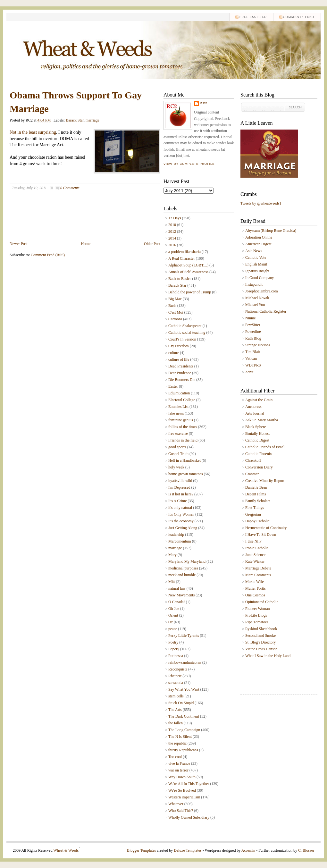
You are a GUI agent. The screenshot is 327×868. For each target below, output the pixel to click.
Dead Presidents (181, 366)
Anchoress (253, 407)
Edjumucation (179, 393)
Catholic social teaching (187, 333)
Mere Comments (258, 575)
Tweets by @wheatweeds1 (261, 203)
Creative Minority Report (265, 481)
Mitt (172, 582)
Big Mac (175, 299)
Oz (171, 622)
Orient (173, 615)
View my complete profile (189, 164)
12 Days (175, 218)
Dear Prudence (180, 373)
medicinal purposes (183, 568)
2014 (172, 238)
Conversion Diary (259, 467)
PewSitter (253, 325)
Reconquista (178, 669)
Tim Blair (253, 352)
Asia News (254, 251)
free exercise (178, 434)
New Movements (181, 595)
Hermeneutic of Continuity (266, 528)
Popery (174, 649)
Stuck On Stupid (181, 703)
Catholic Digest (257, 440)
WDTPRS (253, 365)
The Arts (175, 710)
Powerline (253, 332)
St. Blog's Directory (260, 642)
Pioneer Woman (257, 609)
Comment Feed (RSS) (48, 255)
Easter (173, 386)
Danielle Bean (256, 487)
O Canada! (177, 602)
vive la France (179, 763)
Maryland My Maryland (187, 561)
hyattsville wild (180, 481)
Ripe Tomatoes (257, 622)
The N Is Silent (180, 737)
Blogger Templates (142, 850)
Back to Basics (180, 279)
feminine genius (181, 420)
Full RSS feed (253, 17)
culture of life (179, 359)
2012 (172, 232)
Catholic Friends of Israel (265, 447)
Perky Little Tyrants (184, 636)
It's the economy (181, 521)
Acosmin (248, 850)
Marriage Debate (258, 568)
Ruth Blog (253, 338)
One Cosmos (255, 595)
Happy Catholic (257, 521)
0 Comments (70, 188)
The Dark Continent (184, 716)
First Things (255, 508)
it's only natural (180, 508)
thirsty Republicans (183, 750)
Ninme (251, 318)
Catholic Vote (256, 257)
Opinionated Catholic (262, 602)
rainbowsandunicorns (185, 662)
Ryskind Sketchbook (261, 629)
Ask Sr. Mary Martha (262, 420)
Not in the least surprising (33, 132)
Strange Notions (258, 345)
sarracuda (176, 683)
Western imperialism (184, 797)
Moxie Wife (255, 582)
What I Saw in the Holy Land (268, 656)
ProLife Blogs (256, 615)
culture (174, 353)
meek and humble (182, 575)
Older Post (152, 244)
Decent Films (256, 494)
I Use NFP (253, 541)
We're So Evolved (182, 790)
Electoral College (182, 400)
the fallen (176, 723)
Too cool (175, 757)
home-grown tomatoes (186, 474)
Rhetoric (175, 676)
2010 (172, 225)
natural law (177, 588)
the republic (177, 743)
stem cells (176, 696)
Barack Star (75, 120)
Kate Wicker (255, 561)
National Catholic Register (266, 311)
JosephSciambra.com (262, 291)
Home (86, 244)
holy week (176, 467)
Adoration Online (259, 237)
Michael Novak (257, 298)
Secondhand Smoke (260, 636)
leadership (176, 535)
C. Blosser (306, 850)
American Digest (258, 244)
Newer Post (19, 244)
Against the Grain (259, 400)
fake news (176, 413)
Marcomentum (180, 541)
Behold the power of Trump (190, 292)
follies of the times (183, 427)
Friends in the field (183, 440)
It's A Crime (178, 501)
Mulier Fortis (256, 588)
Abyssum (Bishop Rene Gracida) (271, 231)
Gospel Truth (178, 454)
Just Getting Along (183, 528)
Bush (172, 306)
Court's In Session (182, 339)
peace (173, 629)
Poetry (173, 642)
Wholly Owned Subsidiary (189, 817)
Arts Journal (255, 413)
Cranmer (252, 474)
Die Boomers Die (182, 380)
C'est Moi (176, 312)
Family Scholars (258, 501)
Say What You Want (184, 689)
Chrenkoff (253, 460)
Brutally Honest (257, 434)
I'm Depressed (179, 487)
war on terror (178, 770)
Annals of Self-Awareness (188, 272)
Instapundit (254, 284)
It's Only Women (181, 514)
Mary (172, 555)
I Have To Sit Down (261, 535)
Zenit (249, 372)
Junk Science (255, 555)
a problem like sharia (184, 252)
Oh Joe (174, 609)
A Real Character (182, 258)
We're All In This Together (189, 784)
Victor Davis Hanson (261, 649)
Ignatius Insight (257, 271)
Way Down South (182, 777)
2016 (172, 245)
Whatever (176, 804)
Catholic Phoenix (259, 454)
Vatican (251, 358)
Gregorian (253, 514)
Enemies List (178, 407)
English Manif (256, 264)
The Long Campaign (184, 730)
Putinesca (176, 656)
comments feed (299, 17)
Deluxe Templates (188, 850)
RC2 (204, 103)
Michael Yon (255, 305)
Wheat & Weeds (66, 850)
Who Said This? (181, 811)
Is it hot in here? (181, 494)
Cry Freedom (179, 346)
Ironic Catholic (257, 548)
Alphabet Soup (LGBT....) (188, 265)
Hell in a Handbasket (184, 460)
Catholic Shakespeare (185, 326)
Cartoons (175, 319)
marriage (92, 120)
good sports (177, 447)
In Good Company (260, 278)
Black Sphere (256, 427)
